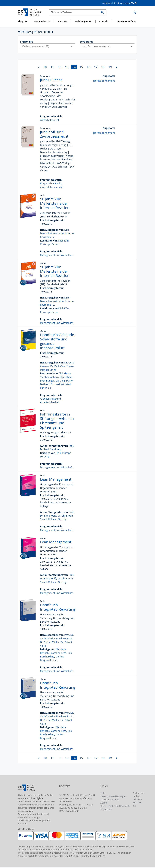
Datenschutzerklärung (112, 796)
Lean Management (56, 479)
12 (59, 67)
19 (110, 67)
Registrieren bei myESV (124, 3)
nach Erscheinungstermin (108, 46)
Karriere (63, 21)
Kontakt (104, 21)
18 (103, 67)
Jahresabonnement (104, 81)
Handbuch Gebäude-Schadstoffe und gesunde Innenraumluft (58, 341)
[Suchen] (74, 12)
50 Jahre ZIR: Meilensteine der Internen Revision (55, 203)
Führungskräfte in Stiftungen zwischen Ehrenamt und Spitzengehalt (57, 421)
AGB (103, 803)
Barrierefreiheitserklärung (114, 806)
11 (52, 67)
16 (88, 67)
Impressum (106, 809)
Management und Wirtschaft (56, 255)
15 (81, 67)
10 (45, 67)
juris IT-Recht (51, 80)
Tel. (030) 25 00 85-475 (137, 803)
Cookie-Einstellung (110, 800)
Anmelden (107, 3)
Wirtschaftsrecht (50, 120)
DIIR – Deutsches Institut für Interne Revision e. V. (57, 233)
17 (96, 67)
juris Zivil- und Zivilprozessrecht (54, 134)
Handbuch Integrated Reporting (58, 607)
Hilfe (103, 793)
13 (67, 67)
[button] (23, 22)
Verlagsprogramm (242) (49, 46)
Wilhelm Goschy (57, 519)
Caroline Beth (59, 653)
